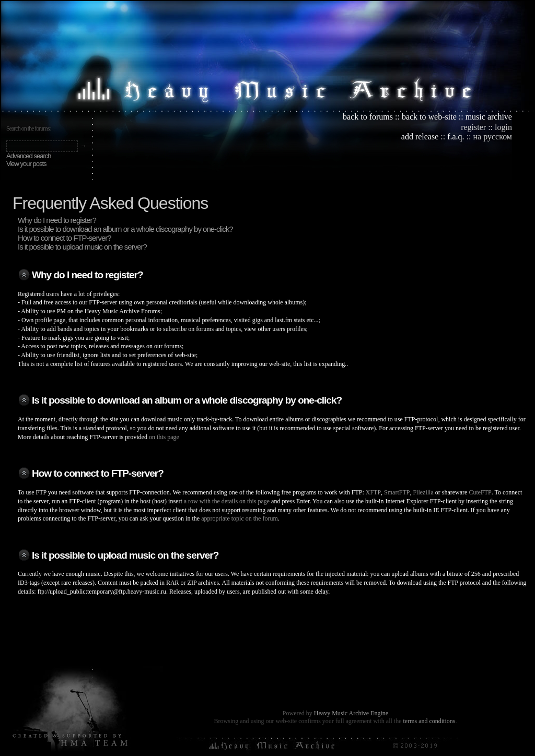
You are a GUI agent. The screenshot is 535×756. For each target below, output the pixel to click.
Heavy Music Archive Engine (351, 713)
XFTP (373, 492)
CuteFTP (480, 492)
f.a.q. (456, 137)
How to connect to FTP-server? (65, 238)
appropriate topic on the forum (240, 518)
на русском (493, 137)
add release (420, 137)
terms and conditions (429, 721)
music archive (489, 117)
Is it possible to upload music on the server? (82, 247)
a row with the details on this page (227, 501)
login (503, 127)
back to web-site (429, 117)
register (473, 127)
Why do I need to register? (57, 220)
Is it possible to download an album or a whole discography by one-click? (125, 229)
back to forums (368, 117)
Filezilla (423, 492)
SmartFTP (397, 492)
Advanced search (28, 156)
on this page (164, 437)
